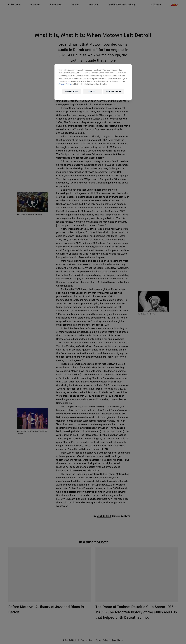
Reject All (92, 91)
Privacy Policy (65, 84)
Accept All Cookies (113, 91)
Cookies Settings (72, 91)
